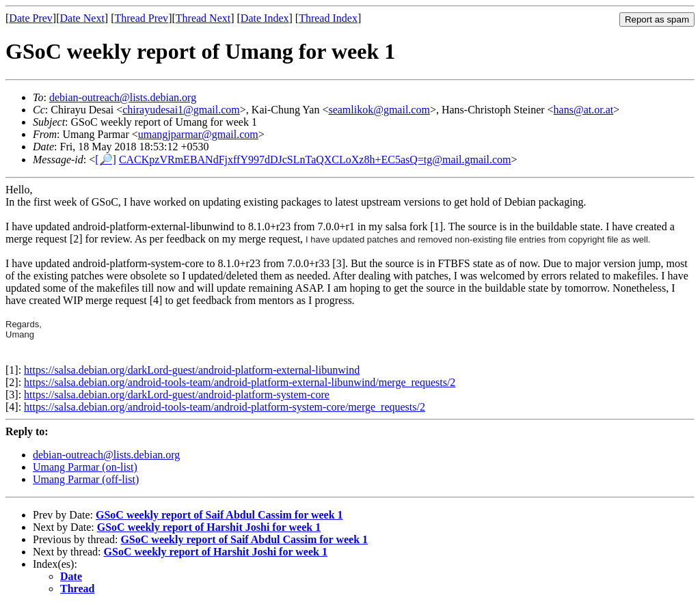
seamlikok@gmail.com (379, 110)
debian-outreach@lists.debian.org (123, 97)
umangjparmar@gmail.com (198, 134)
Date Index (265, 18)
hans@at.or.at (584, 110)
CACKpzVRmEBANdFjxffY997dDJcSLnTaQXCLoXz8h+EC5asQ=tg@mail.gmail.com (315, 160)
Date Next (82, 18)
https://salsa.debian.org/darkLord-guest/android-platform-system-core (177, 395)
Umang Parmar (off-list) (86, 479)
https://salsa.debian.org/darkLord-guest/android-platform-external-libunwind (192, 370)
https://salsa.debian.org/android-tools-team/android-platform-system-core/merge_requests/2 (225, 407)
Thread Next (203, 18)
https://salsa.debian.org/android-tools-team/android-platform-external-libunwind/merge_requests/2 (240, 382)
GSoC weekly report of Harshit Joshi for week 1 (209, 527)
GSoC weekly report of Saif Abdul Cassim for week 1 (219, 515)
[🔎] (106, 160)
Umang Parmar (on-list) (85, 467)
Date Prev (31, 18)
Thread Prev (141, 18)
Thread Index (328, 18)
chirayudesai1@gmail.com (181, 110)
